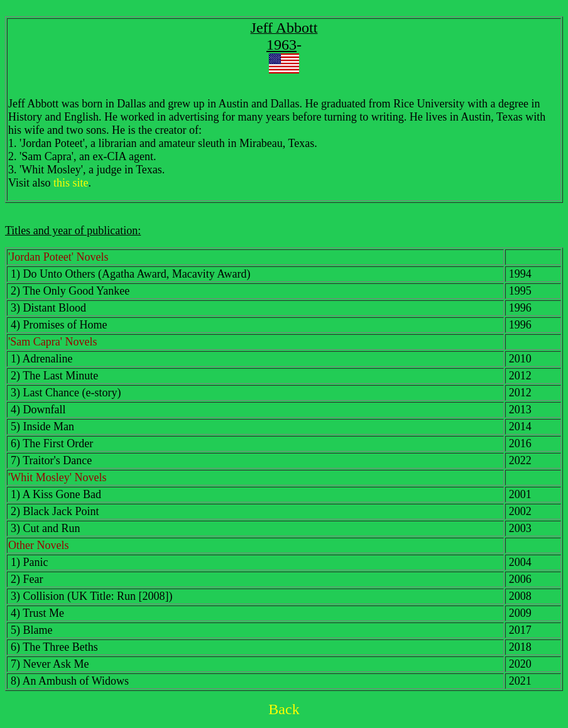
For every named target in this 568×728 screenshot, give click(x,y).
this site (71, 183)
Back (284, 709)
